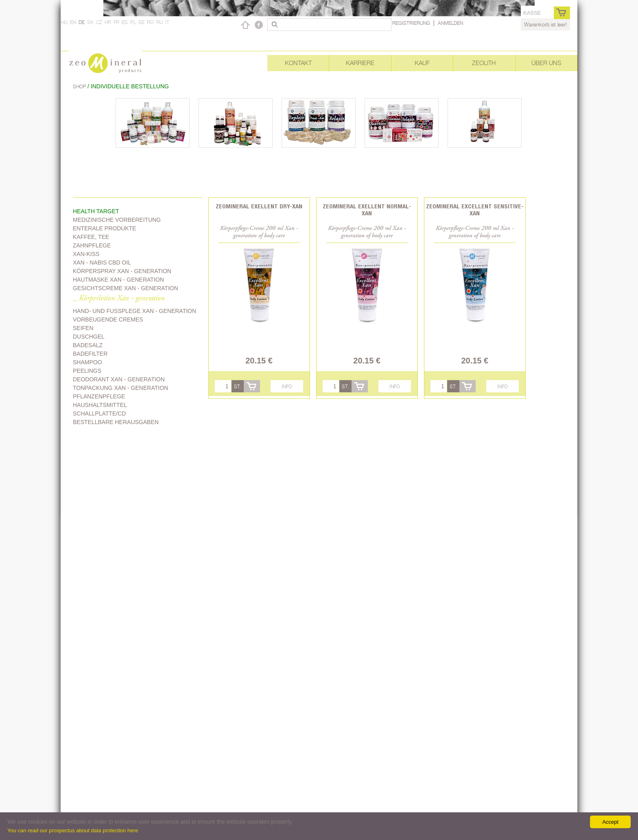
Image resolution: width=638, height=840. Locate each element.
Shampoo (87, 362)
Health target (96, 211)
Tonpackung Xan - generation (120, 388)
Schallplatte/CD (99, 413)
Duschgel (89, 337)
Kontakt (298, 63)
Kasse (532, 13)
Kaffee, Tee (91, 237)
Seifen (83, 328)
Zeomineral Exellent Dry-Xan (259, 206)
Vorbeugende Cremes (108, 319)
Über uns (546, 63)
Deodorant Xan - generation (119, 379)
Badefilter (90, 354)
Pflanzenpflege (99, 396)
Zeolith (484, 63)
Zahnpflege (92, 245)
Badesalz (88, 345)
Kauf (422, 63)
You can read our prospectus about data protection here (73, 830)
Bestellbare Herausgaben (116, 422)
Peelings (87, 371)
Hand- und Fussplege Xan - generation (134, 311)
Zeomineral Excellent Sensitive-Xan (475, 210)
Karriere (360, 63)
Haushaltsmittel (100, 405)
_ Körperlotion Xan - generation (119, 299)
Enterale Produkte (105, 228)
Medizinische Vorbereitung (117, 220)
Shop (80, 86)
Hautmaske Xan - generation (118, 280)
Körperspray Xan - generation (122, 271)
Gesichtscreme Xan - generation (126, 288)
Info (287, 386)
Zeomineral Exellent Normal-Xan (367, 210)
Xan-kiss (86, 254)
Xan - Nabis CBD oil (102, 262)
